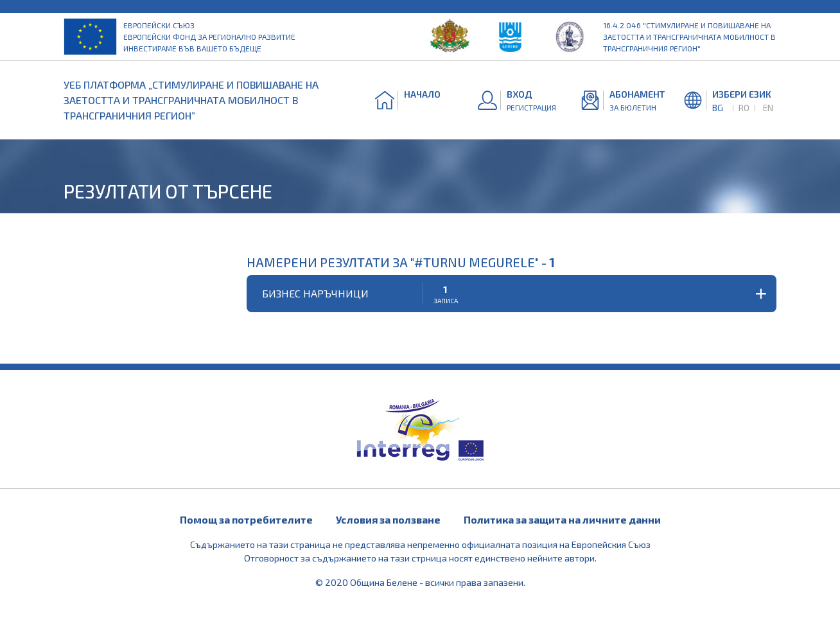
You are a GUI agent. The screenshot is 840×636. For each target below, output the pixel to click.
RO (744, 108)
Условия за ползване (388, 519)
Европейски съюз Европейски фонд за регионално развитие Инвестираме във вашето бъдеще (209, 37)
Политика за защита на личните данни (562, 519)
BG (718, 108)
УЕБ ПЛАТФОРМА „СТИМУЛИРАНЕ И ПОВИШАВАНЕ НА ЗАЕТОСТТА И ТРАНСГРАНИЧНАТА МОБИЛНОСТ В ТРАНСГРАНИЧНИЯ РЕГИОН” (191, 100)
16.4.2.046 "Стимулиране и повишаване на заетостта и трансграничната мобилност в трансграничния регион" (689, 37)
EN (768, 108)
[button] (512, 294)
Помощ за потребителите (246, 519)
